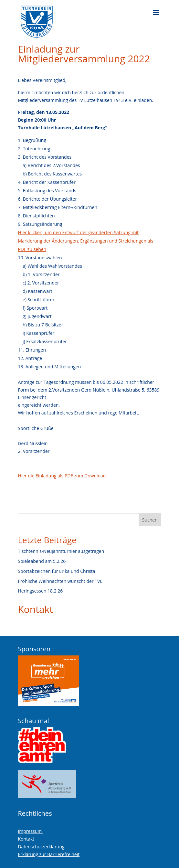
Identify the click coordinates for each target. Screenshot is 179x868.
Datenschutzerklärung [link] (41, 847)
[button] (156, 17)
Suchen (150, 520)
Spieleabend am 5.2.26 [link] (42, 561)
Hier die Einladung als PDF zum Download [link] (62, 476)
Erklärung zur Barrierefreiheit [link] (49, 854)
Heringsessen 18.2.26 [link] (40, 591)
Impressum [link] (30, 831)
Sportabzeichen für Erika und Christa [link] (56, 571)
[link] (37, 19)
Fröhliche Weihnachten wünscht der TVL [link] (60, 581)
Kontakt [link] (35, 609)
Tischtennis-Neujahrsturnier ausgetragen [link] (61, 551)
